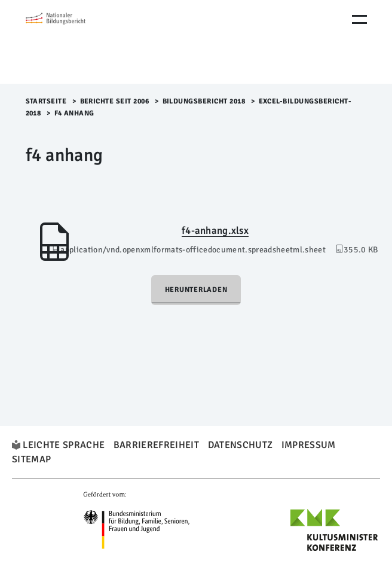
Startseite (46, 101)
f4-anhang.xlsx (215, 231)
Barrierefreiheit (156, 445)
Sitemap (31, 459)
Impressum (309, 445)
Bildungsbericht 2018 (204, 101)
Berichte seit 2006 (115, 101)
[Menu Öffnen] (359, 19)
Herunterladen (196, 290)
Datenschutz (241, 445)
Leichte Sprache (64, 445)
